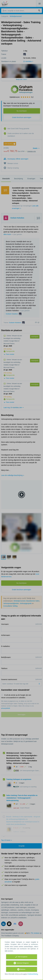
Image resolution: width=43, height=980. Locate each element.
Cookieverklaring (33, 974)
